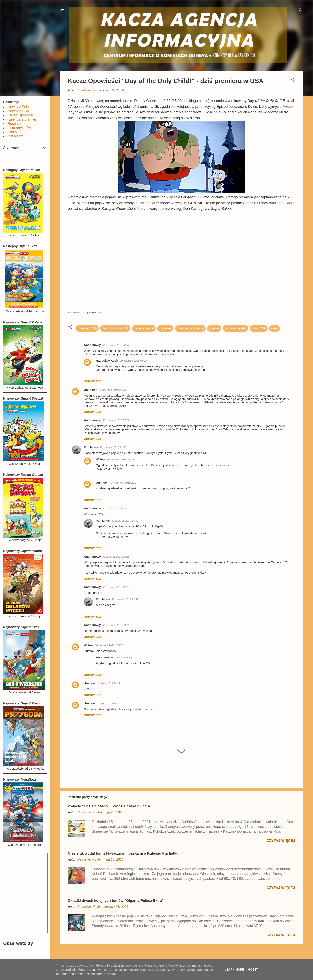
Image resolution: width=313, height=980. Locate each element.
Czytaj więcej (281, 841)
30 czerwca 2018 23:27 (124, 483)
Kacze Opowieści (21, 115)
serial (275, 328)
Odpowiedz (92, 381)
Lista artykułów (19, 128)
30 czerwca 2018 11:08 (113, 447)
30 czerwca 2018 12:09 (116, 508)
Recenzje (15, 124)
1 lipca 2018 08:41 (125, 657)
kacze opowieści (235, 328)
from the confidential (190, 328)
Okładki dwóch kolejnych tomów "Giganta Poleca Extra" (116, 901)
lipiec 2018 (259, 328)
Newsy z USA (18, 111)
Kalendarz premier (22, 119)
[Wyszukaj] (301, 11)
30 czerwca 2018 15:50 (125, 521)
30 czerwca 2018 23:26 (116, 625)
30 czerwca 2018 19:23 (116, 587)
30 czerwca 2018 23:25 (120, 459)
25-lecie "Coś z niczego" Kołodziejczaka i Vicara (109, 806)
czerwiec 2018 (87, 328)
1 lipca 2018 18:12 (110, 683)
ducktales (165, 328)
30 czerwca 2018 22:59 (125, 599)
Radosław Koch (107, 360)
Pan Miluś (91, 447)
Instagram (15, 136)
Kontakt (14, 132)
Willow (101, 459)
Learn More (234, 970)
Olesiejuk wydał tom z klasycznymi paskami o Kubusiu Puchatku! (124, 853)
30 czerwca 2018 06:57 (116, 345)
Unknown (91, 390)
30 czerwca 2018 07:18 (112, 390)
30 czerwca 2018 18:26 (116, 557)
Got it (253, 970)
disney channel (144, 328)
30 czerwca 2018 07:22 (116, 420)
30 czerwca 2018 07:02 (133, 361)
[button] (293, 80)
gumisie (214, 328)
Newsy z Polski (19, 107)
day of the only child (115, 328)
